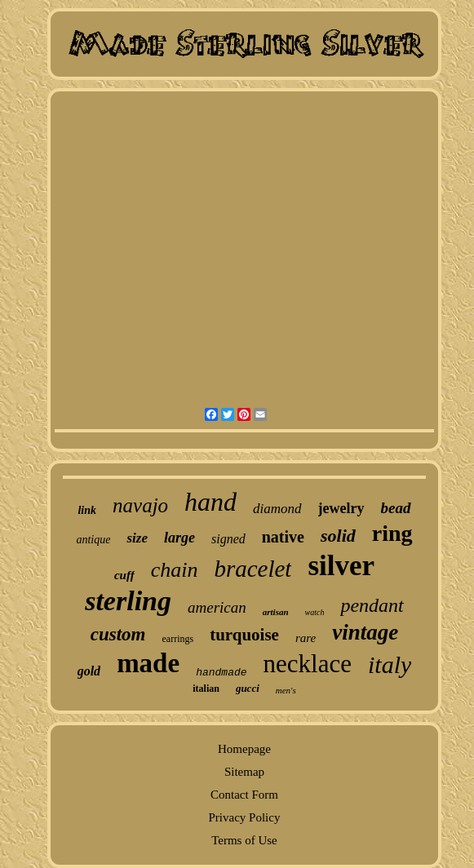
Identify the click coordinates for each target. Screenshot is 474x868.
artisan (276, 612)
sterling (128, 601)
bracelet (253, 569)
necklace (308, 664)
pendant (372, 605)
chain (175, 570)
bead (396, 508)
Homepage (244, 749)
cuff (124, 575)
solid (338, 536)
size (137, 538)
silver (341, 566)
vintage (365, 632)
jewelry (341, 508)
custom (118, 634)
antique (93, 540)
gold (89, 671)
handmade (221, 673)
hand (210, 502)
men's (286, 690)
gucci (248, 688)
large (179, 538)
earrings (177, 639)
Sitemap (244, 772)
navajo (140, 505)
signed (228, 539)
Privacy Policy (245, 817)
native (283, 537)
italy (390, 664)
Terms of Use (244, 840)
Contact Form (244, 795)
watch (315, 612)
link (87, 510)
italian (206, 689)
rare (306, 638)
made (148, 663)
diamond (277, 509)
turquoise (244, 635)
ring (392, 533)
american (217, 607)
